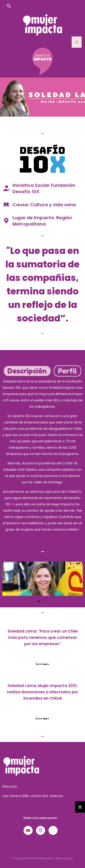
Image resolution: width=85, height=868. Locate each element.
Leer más (42, 664)
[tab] (27, 371)
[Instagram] (41, 830)
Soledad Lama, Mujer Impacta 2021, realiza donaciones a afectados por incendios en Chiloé (42, 692)
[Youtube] (28, 830)
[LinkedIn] (53, 830)
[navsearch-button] (9, 6)
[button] (7, 579)
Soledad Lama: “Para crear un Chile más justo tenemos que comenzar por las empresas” (43, 637)
